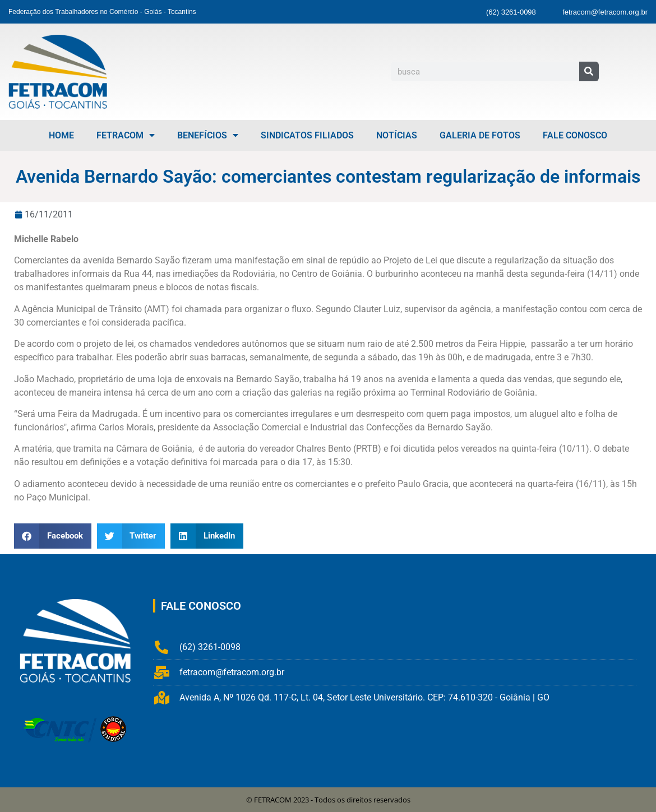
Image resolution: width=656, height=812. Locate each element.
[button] (53, 536)
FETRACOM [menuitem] (126, 135)
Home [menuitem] (61, 135)
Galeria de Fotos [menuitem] (480, 135)
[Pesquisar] (589, 71)
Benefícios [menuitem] (208, 135)
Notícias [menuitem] (397, 135)
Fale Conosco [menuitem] (575, 135)
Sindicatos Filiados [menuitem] (307, 135)
